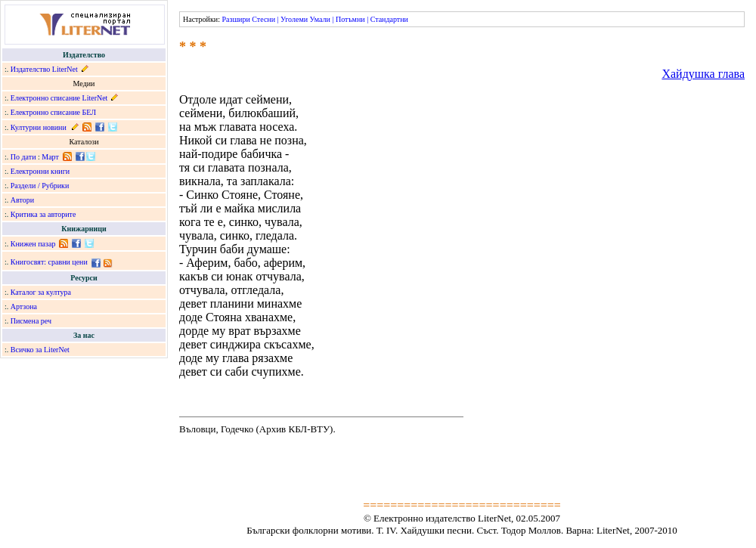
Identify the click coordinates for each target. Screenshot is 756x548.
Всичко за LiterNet (40, 350)
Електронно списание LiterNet (59, 98)
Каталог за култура (41, 292)
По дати (23, 157)
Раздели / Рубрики (40, 186)
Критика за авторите (43, 214)
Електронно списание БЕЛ (53, 112)
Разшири (235, 19)
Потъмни (350, 19)
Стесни (263, 19)
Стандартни (389, 19)
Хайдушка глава (703, 74)
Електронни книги (40, 171)
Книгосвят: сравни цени (49, 262)
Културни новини (39, 127)
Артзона (24, 307)
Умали (320, 19)
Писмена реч (31, 321)
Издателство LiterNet (44, 69)
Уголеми (294, 19)
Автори (22, 200)
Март (50, 157)
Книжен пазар (33, 244)
